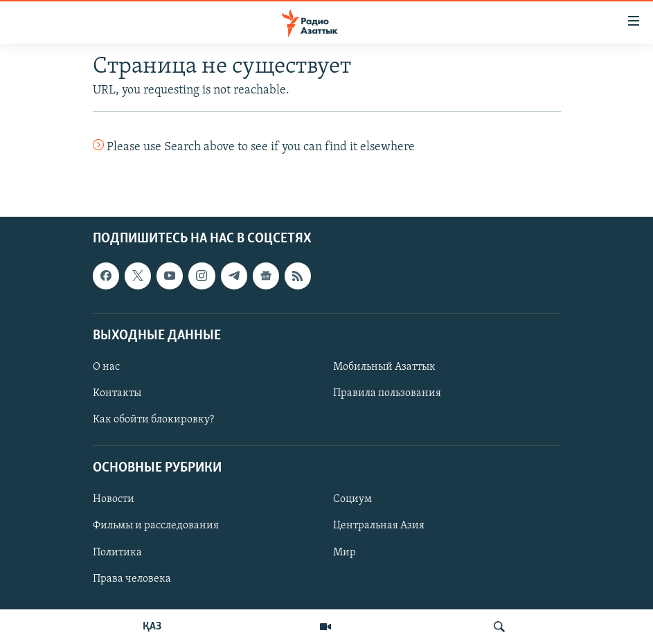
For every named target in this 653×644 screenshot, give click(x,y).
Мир (345, 553)
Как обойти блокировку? (153, 420)
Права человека (132, 579)
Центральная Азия (379, 526)
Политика (117, 553)
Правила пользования (387, 393)
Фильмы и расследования (156, 526)
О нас (106, 367)
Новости (114, 500)
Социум (352, 500)
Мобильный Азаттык (384, 367)
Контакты (117, 393)
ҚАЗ (152, 627)
